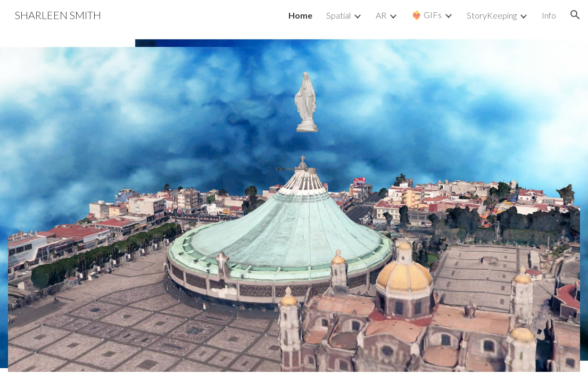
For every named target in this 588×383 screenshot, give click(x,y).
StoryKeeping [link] (492, 15)
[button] (575, 15)
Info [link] (549, 15)
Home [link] (300, 15)
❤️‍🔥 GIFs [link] (426, 15)
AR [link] (381, 15)
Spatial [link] (338, 15)
